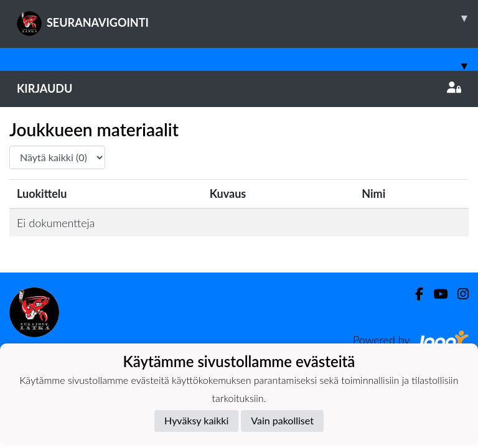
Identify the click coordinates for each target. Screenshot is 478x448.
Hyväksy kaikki (196, 420)
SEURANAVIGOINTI (247, 18)
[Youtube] (435, 294)
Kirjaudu (239, 88)
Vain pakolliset (282, 420)
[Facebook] (414, 294)
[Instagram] (458, 294)
